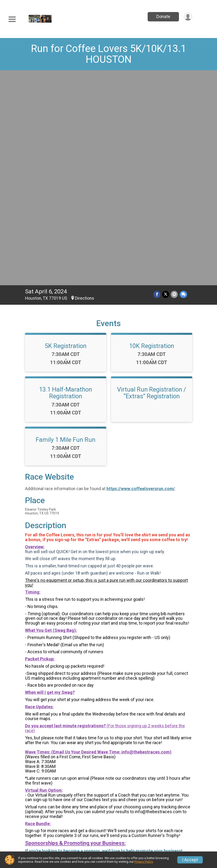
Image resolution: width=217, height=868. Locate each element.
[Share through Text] (183, 83)
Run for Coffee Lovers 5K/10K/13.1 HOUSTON (109, 54)
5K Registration (66, 135)
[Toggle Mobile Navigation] (12, 19)
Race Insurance (86, 834)
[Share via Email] (175, 83)
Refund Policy (171, 817)
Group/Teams (171, 805)
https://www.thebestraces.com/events (63, 644)
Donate (163, 16)
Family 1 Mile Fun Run (66, 228)
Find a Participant (81, 820)
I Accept (190, 860)
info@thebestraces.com (146, 541)
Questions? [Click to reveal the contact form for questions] (45, 723)
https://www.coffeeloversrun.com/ (141, 278)
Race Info (79, 805)
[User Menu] (188, 17)
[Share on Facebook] (158, 83)
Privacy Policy (144, 862)
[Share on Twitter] (166, 83)
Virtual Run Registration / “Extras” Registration (152, 182)
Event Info (124, 805)
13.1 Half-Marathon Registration (66, 182)
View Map (108, 769)
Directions (85, 87)
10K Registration (152, 135)
